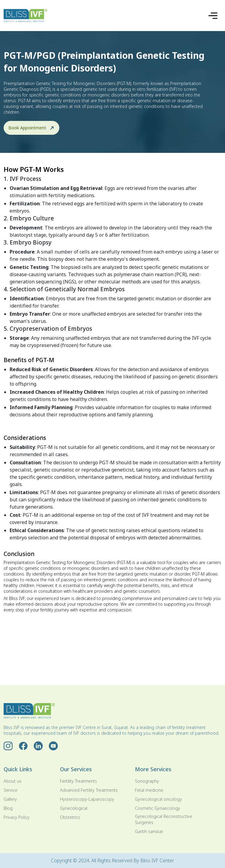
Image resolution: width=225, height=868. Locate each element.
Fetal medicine (149, 790)
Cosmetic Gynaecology (158, 808)
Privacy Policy (17, 817)
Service (11, 790)
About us (13, 781)
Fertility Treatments (78, 781)
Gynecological (74, 808)
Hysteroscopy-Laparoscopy (87, 799)
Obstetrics (70, 817)
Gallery (10, 799)
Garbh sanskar (149, 831)
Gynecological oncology (158, 799)
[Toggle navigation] (213, 16)
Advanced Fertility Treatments (89, 790)
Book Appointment (31, 128)
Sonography (147, 781)
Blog (8, 808)
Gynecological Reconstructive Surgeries (164, 819)
